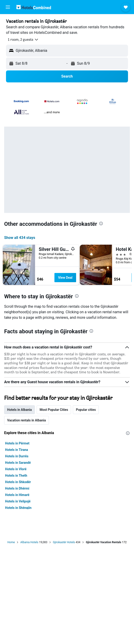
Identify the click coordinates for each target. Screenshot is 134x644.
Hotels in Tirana (16, 450)
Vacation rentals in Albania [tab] (27, 420)
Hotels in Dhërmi (17, 488)
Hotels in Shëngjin (18, 508)
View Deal (65, 278)
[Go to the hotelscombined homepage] (34, 7)
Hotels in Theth (16, 476)
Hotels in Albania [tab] (19, 410)
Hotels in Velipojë (18, 501)
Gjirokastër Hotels (64, 542)
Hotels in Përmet (17, 443)
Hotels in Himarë (17, 495)
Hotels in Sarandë (18, 463)
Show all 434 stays (20, 238)
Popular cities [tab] (86, 410)
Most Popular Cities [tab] (54, 410)
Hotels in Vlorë (16, 469)
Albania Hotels (29, 542)
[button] (8, 7)
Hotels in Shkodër (18, 482)
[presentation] (101, 223)
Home (11, 542)
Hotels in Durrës (17, 456)
